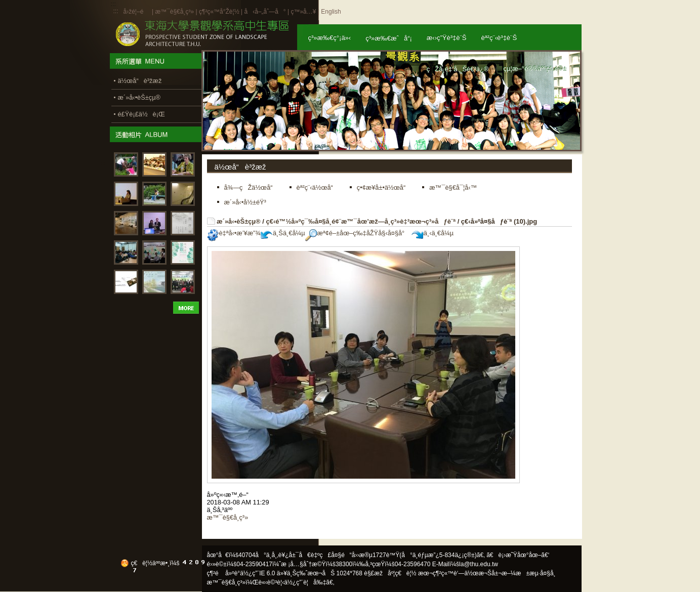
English (331, 12)
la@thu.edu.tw (479, 564)
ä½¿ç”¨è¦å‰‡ (305, 582)
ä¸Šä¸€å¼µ (283, 233)
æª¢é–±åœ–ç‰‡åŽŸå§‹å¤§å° (358, 233)
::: (116, 11)
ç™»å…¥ (303, 12)
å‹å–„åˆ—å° (265, 12)
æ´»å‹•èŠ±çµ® (239, 221)
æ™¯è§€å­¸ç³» (175, 12)
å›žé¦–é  (137, 12)
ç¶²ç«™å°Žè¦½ (219, 12)
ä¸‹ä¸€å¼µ (433, 233)
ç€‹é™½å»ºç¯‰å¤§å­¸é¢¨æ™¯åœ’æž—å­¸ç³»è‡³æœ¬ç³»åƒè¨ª (361, 221)
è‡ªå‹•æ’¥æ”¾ (234, 233)
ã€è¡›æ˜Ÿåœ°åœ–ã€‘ (518, 555)
